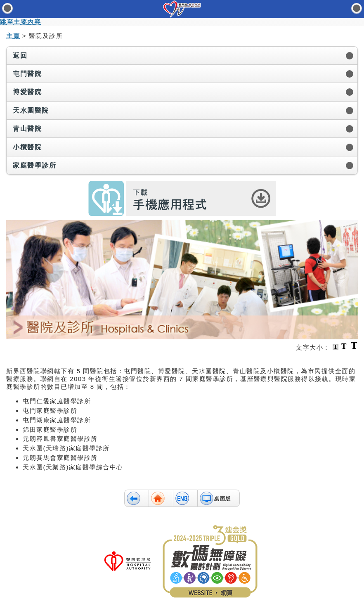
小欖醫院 (27, 147)
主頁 (13, 36)
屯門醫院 (27, 74)
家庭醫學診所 (34, 165)
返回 (20, 56)
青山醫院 (27, 129)
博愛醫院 (27, 92)
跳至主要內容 (20, 22)
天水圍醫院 (31, 110)
